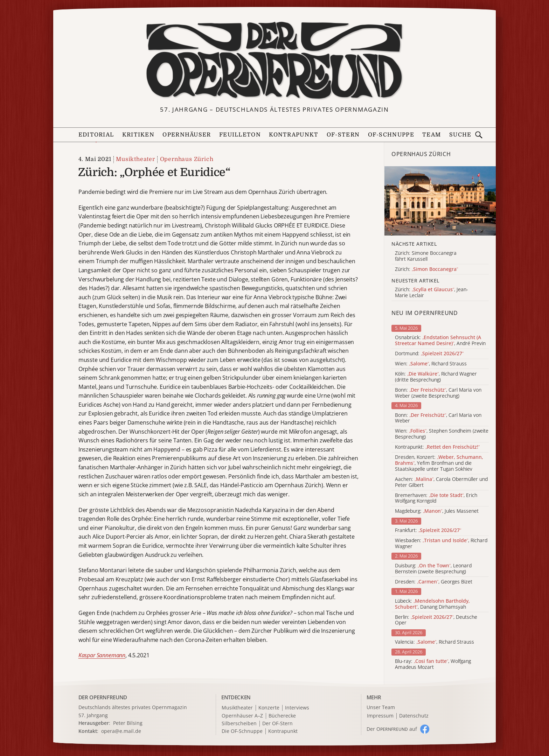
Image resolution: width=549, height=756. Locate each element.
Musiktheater (135, 159)
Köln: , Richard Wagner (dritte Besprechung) (436, 377)
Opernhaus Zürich (187, 159)
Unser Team (381, 707)
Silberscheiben (239, 724)
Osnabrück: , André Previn (440, 341)
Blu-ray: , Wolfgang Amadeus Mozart (433, 664)
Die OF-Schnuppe (242, 731)
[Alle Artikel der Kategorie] (440, 201)
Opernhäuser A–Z (242, 716)
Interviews (297, 708)
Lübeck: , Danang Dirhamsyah (432, 604)
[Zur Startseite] (274, 61)
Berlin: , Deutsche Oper (436, 620)
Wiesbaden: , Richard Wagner (441, 544)
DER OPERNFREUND (103, 697)
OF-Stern (343, 135)
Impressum (380, 716)
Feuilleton (240, 135)
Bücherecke (282, 716)
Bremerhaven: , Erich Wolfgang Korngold (436, 498)
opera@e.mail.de (121, 731)
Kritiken (138, 135)
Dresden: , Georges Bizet (434, 582)
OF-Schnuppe (391, 135)
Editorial (96, 135)
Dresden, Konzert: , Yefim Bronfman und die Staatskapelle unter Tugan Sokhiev (439, 463)
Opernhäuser (187, 135)
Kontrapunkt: (437, 447)
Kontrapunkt (294, 135)
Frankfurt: (428, 530)
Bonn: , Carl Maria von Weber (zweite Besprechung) (438, 393)
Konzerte (269, 708)
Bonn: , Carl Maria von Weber (438, 418)
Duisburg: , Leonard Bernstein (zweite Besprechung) (433, 569)
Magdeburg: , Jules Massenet (437, 511)
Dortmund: (429, 354)
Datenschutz (414, 716)
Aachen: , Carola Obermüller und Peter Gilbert (441, 482)
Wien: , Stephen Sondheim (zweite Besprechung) (442, 434)
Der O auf (392, 729)
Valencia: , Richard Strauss (435, 642)
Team (432, 135)
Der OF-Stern (277, 724)
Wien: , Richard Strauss (431, 364)
